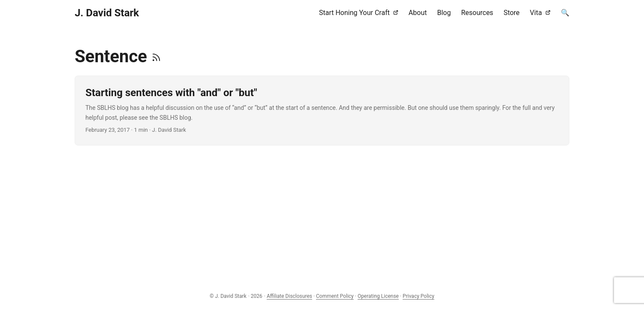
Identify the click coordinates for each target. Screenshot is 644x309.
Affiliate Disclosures (289, 296)
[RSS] (156, 56)
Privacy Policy (418, 296)
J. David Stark (107, 13)
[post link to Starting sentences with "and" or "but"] (322, 111)
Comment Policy (335, 296)
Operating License (378, 296)
